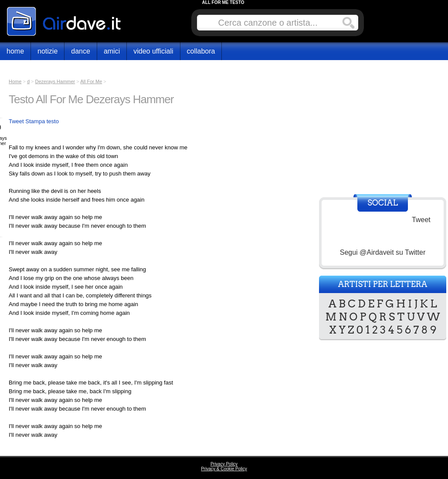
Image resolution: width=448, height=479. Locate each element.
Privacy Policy (224, 464)
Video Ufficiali (153, 51)
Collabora (201, 51)
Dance (81, 51)
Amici (112, 51)
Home (15, 51)
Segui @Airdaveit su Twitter (383, 252)
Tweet (16, 121)
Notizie (48, 51)
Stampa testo (42, 121)
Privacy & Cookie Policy (224, 469)
